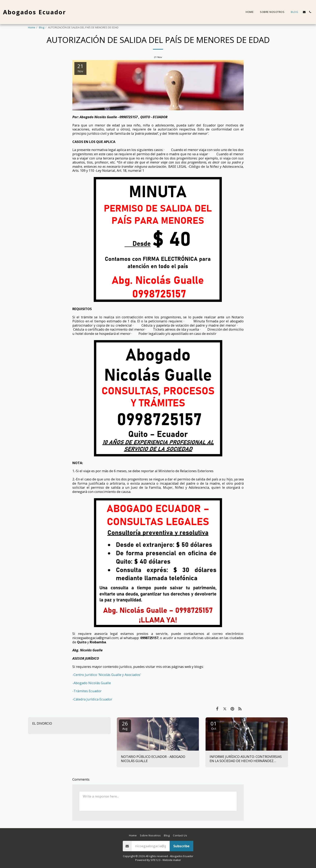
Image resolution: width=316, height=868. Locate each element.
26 (125, 725)
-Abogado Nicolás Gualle (92, 683)
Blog (42, 27)
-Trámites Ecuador (87, 691)
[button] (304, 12)
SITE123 (155, 860)
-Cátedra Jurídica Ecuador (92, 699)
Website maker (172, 860)
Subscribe (181, 846)
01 (214, 725)
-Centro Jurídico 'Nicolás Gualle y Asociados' (107, 675)
